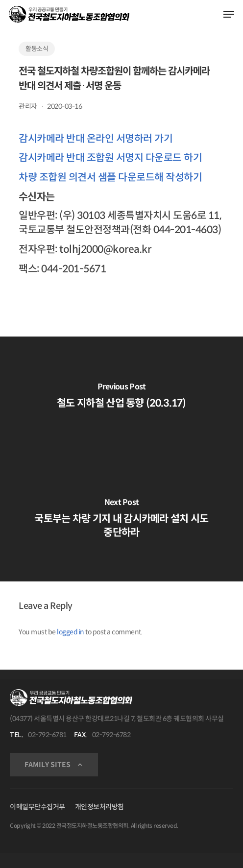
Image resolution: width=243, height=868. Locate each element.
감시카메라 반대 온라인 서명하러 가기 (96, 139)
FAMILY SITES (48, 765)
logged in (71, 632)
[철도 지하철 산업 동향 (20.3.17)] (121, 398)
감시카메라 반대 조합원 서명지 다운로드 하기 (110, 158)
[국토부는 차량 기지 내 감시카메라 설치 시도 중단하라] (121, 520)
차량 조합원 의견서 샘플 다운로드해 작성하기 (110, 177)
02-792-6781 (47, 735)
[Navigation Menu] (229, 14)
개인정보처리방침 (99, 807)
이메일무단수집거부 (37, 807)
